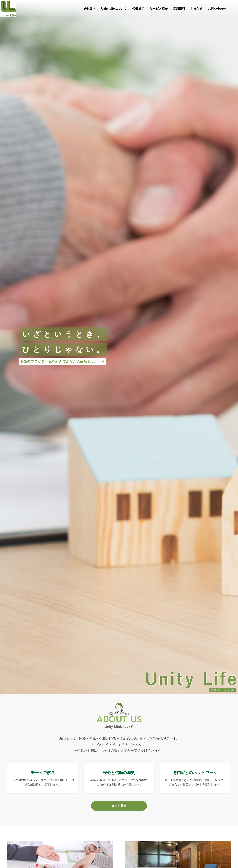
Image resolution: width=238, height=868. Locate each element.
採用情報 (179, 9)
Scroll (119, 673)
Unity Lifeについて (114, 9)
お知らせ (197, 9)
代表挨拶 (138, 9)
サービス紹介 (159, 9)
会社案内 (90, 9)
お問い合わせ (217, 9)
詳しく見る (119, 806)
